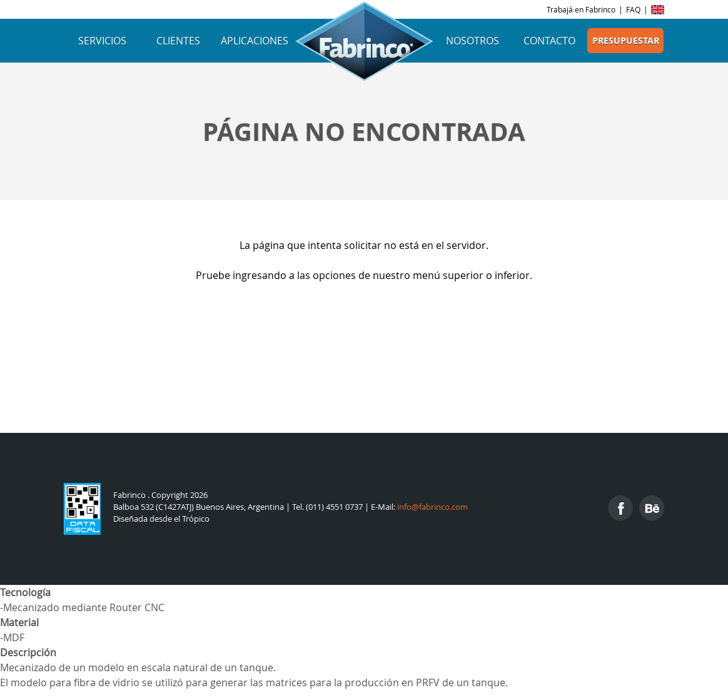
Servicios (102, 41)
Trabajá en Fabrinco (581, 9)
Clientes (178, 41)
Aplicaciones (255, 41)
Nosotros (473, 41)
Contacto (549, 41)
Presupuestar (626, 41)
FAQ (633, 9)
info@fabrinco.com (432, 507)
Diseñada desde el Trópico (161, 519)
